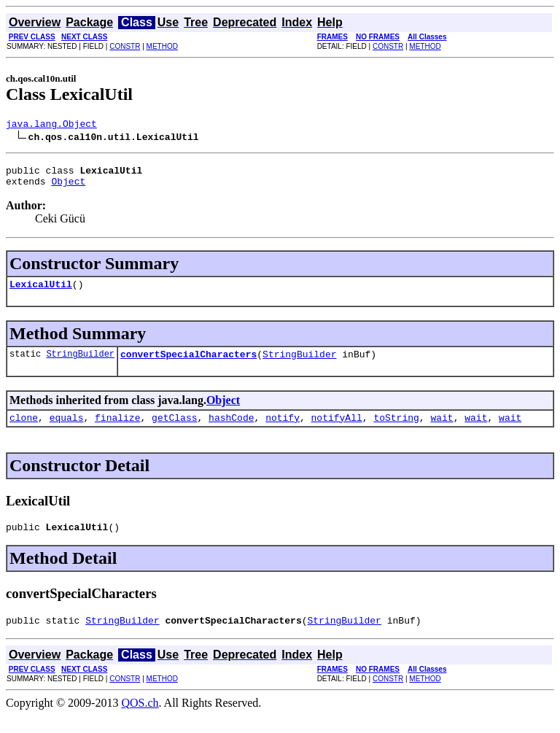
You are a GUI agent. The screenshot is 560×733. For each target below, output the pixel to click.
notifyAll (337, 430)
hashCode (231, 430)
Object (68, 187)
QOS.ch (140, 720)
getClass (174, 430)
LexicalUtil (41, 292)
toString (396, 430)
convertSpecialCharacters (188, 365)
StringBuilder (80, 364)
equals (67, 430)
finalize (117, 430)
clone (24, 430)
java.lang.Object (51, 125)
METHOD (162, 46)
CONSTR (125, 46)
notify (283, 430)
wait (442, 430)
